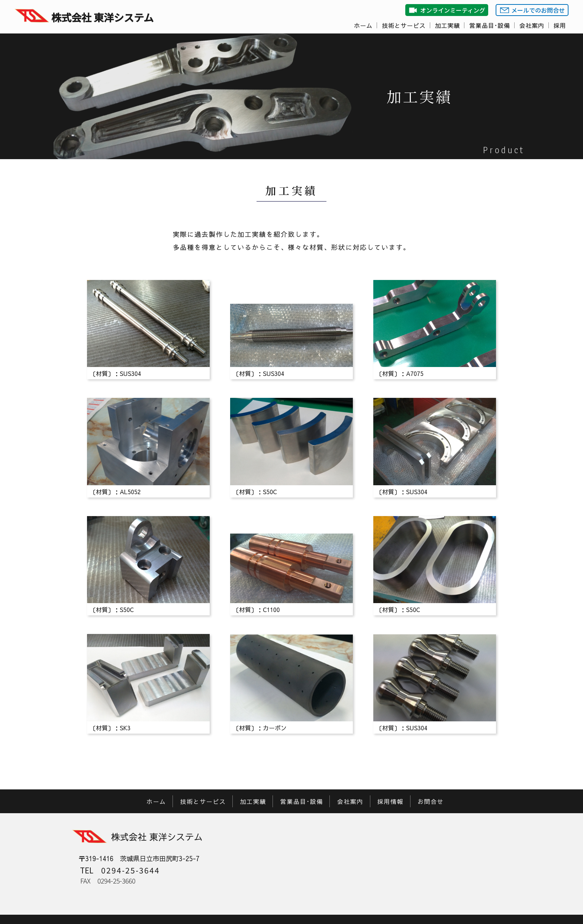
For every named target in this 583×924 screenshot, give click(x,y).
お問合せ (431, 801)
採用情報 (390, 801)
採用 (560, 25)
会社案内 (532, 25)
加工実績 (447, 25)
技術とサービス (404, 25)
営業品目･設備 (490, 25)
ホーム (363, 25)
